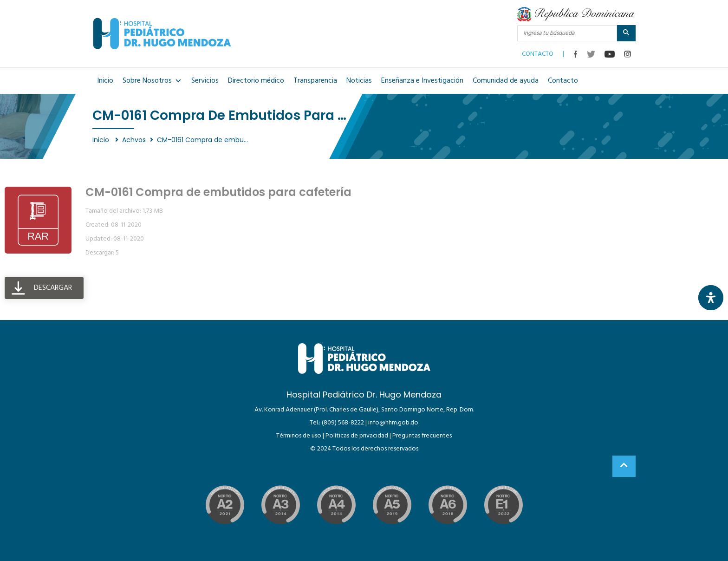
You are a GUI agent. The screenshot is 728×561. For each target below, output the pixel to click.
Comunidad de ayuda (506, 81)
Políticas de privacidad (357, 436)
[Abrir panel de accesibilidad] (711, 298)
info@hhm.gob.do (393, 423)
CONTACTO (538, 52)
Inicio (105, 81)
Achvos (134, 140)
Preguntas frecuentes (422, 436)
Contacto (563, 81)
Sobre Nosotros (152, 81)
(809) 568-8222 (343, 423)
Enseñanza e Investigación (422, 81)
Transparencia (315, 81)
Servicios (205, 81)
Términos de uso (299, 436)
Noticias (359, 81)
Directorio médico (256, 81)
